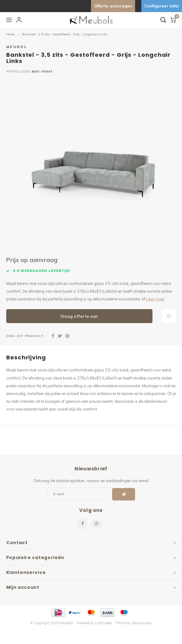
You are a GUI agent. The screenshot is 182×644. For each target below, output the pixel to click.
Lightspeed (103, 623)
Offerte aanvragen (113, 6)
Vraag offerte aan (79, 316)
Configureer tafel (162, 6)
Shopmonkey (142, 623)
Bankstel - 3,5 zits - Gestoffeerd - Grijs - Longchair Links (65, 34)
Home (10, 34)
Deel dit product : (26, 336)
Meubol (17, 47)
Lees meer (155, 299)
